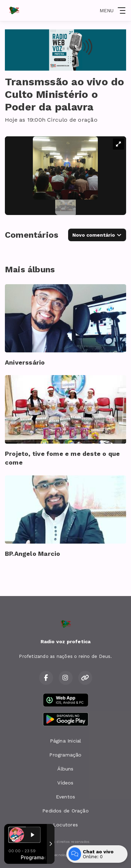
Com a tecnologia (65, 855)
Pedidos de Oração (65, 811)
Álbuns (65, 769)
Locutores (65, 825)
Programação (65, 755)
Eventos (65, 797)
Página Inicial (66, 741)
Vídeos (65, 783)
